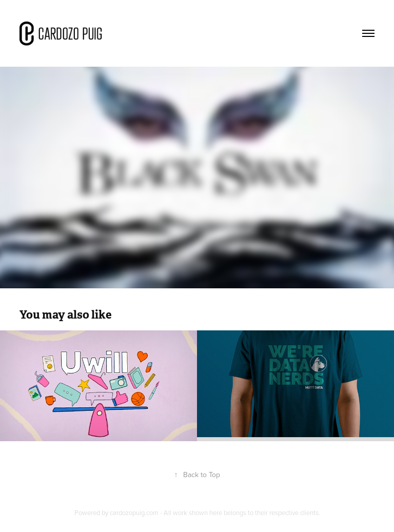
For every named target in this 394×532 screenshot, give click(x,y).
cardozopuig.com (134, 513)
